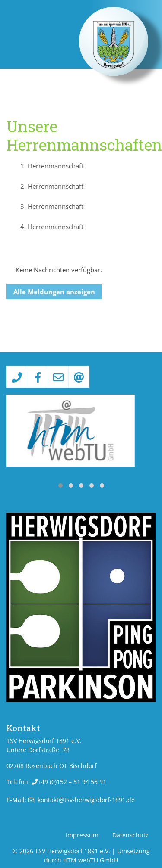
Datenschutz (130, 835)
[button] (60, 485)
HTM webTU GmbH (91, 860)
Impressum (82, 835)
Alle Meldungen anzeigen (54, 292)
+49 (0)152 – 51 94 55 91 (72, 782)
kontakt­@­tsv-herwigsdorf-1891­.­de (86, 800)
